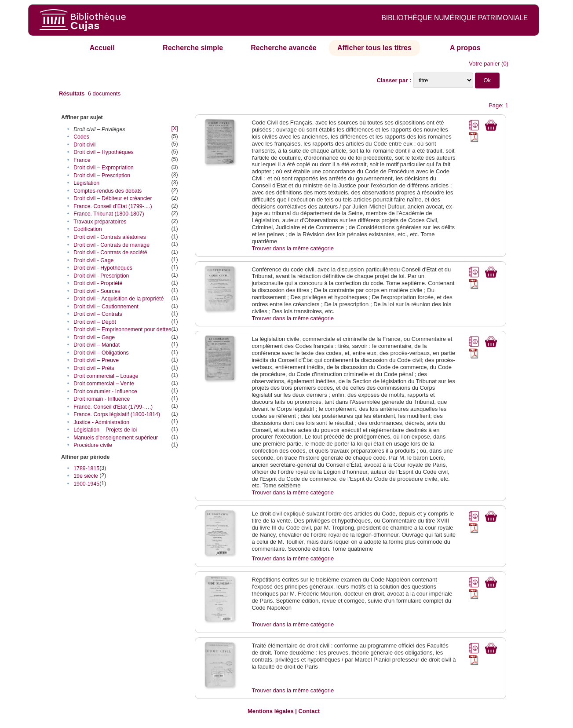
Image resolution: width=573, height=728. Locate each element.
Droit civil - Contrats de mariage (111, 245)
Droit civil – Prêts (94, 368)
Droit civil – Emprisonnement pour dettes (122, 329)
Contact (309, 711)
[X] (174, 128)
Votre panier (484, 64)
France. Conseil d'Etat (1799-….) (113, 407)
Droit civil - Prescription (101, 276)
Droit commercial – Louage (106, 376)
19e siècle (86, 476)
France (82, 160)
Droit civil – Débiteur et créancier (113, 198)
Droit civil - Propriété (98, 283)
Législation (86, 183)
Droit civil (84, 145)
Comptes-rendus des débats (108, 191)
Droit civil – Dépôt (95, 322)
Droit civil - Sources (97, 291)
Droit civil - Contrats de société (110, 252)
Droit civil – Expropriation (104, 168)
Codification (88, 229)
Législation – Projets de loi (105, 430)
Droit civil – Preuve (96, 360)
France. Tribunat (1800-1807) (109, 214)
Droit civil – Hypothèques (104, 152)
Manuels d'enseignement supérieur (116, 438)
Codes (81, 137)
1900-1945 (86, 484)
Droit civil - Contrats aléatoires (110, 237)
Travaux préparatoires (100, 222)
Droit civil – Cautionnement (106, 307)
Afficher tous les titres (374, 48)
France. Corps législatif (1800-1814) (117, 414)
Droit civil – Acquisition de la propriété (119, 299)
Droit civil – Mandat (97, 345)
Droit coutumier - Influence (105, 391)
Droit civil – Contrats (98, 314)
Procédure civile (93, 445)
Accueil (102, 48)
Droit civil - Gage (93, 260)
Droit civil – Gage (94, 337)
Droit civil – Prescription (102, 176)
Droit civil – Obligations (101, 353)
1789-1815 (86, 468)
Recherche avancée (283, 48)
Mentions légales (271, 711)
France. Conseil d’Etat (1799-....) (113, 206)
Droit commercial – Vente (104, 384)
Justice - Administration (101, 422)
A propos (465, 48)
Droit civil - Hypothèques (103, 268)
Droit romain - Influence (102, 399)
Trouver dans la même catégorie (293, 248)
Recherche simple (193, 48)
